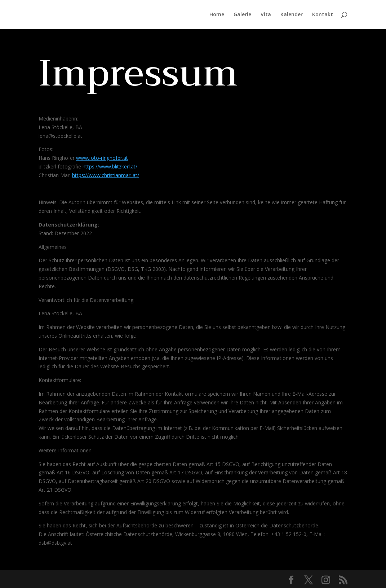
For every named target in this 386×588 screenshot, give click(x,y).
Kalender (292, 15)
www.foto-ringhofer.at (102, 158)
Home (217, 15)
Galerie (242, 15)
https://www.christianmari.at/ (106, 175)
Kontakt (323, 15)
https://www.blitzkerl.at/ (110, 166)
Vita (266, 15)
